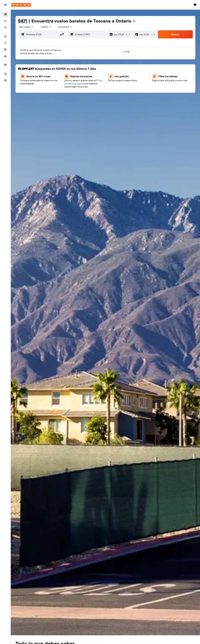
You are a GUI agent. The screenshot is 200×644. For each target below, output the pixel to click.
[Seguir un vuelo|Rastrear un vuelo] (5, 43)
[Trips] (5, 65)
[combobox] (26, 27)
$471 (23, 21)
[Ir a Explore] (5, 36)
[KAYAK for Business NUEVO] (5, 56)
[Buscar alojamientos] (5, 21)
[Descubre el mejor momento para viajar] (5, 49)
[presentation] (134, 21)
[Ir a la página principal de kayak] (21, 5)
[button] (5, 5)
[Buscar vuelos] (5, 14)
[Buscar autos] (5, 27)
